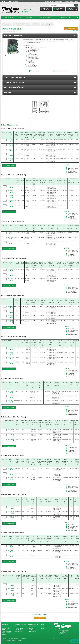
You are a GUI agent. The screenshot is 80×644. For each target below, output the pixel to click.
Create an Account (69, 1)
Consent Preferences (74, 638)
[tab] (40, 36)
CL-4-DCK (10, 233)
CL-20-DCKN (11, 191)
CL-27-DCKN (11, 348)
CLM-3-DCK (11, 401)
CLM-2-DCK (11, 396)
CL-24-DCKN (11, 205)
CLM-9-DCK (11, 555)
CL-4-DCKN (11, 269)
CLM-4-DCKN (11, 507)
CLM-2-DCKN (11, 435)
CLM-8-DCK (11, 550)
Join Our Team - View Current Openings (54, 1)
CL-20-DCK (11, 144)
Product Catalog (9, 17)
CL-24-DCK (11, 159)
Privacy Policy (54, 638)
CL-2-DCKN (11, 196)
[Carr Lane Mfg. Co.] (11, 10)
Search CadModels (58, 9)
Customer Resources (46, 17)
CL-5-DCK (10, 237)
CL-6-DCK (10, 242)
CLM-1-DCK (11, 391)
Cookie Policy (60, 638)
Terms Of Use (66, 638)
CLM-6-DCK (11, 478)
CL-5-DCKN (11, 274)
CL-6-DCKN (11, 279)
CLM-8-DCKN (11, 589)
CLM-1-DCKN (11, 430)
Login (77, 1)
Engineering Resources (27, 17)
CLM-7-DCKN (11, 584)
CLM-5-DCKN (11, 512)
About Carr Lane (66, 17)
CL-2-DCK (11, 149)
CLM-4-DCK (11, 468)
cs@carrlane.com (27, 11)
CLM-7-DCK (11, 545)
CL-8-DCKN (11, 353)
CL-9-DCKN (11, 362)
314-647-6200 (27, 9)
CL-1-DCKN (11, 186)
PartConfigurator (72, 9)
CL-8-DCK (11, 311)
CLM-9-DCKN (11, 594)
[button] (40, 78)
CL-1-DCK (11, 140)
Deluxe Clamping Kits (10, 125)
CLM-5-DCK (11, 473)
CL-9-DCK (11, 321)
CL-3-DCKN (11, 200)
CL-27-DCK (11, 306)
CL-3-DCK (11, 154)
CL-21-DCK (11, 316)
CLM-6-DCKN (11, 516)
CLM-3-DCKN (11, 439)
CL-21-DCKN (11, 357)
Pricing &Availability (45, 9)
